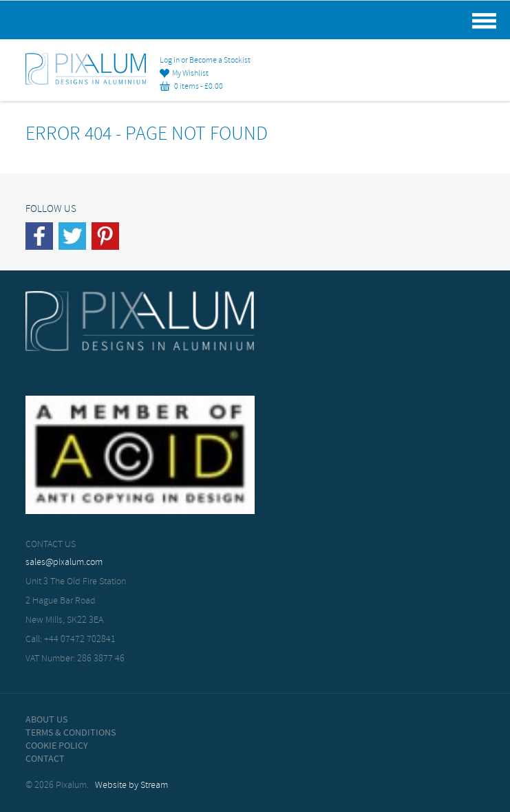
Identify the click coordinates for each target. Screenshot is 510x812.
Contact (45, 759)
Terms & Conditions (71, 733)
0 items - (191, 87)
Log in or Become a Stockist (205, 61)
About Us (46, 720)
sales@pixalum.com (64, 563)
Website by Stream (131, 786)
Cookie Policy (57, 746)
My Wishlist (184, 74)
